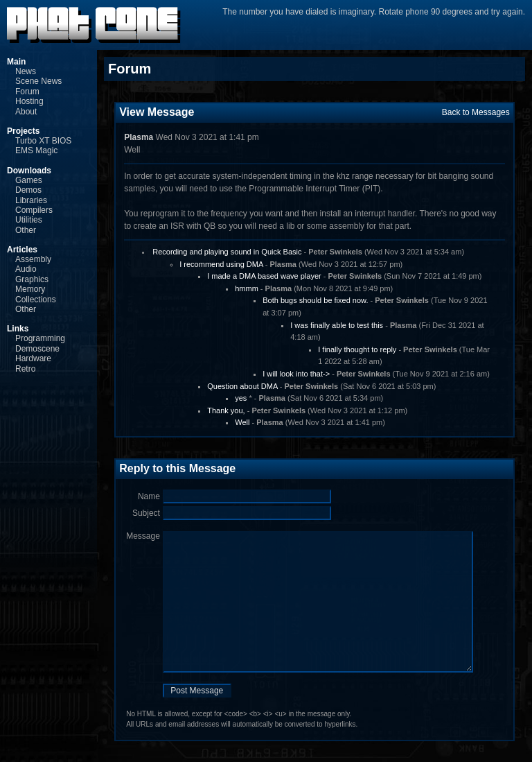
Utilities (29, 220)
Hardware (33, 358)
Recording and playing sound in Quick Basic (227, 252)
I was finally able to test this (337, 325)
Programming (40, 338)
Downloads (29, 171)
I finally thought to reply (357, 349)
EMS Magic (36, 150)
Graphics (32, 279)
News (26, 71)
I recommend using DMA (221, 264)
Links (18, 329)
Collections (36, 300)
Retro (25, 369)
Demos (28, 190)
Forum (27, 92)
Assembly (33, 259)
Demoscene (37, 349)
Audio (26, 269)
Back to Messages (476, 112)
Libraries (31, 200)
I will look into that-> (296, 374)
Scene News (38, 81)
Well (242, 422)
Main (16, 62)
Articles (22, 250)
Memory (30, 289)
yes (241, 398)
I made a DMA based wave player (264, 276)
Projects (23, 131)
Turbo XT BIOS (43, 141)
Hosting (29, 101)
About (26, 112)
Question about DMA (242, 386)
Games (29, 180)
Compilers (34, 210)
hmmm (247, 288)
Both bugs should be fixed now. (315, 300)
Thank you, (226, 410)
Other (26, 230)
